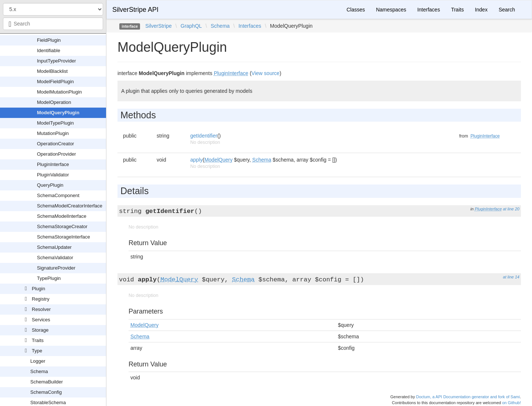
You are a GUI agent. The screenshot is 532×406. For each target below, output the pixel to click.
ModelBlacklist (52, 71)
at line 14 (511, 277)
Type (37, 351)
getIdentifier (204, 136)
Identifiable (49, 50)
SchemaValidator (55, 258)
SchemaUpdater (54, 247)
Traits (38, 340)
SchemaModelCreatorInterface (70, 206)
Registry (41, 299)
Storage (40, 330)
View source (266, 73)
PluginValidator (53, 175)
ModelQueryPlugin (58, 113)
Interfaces (428, 10)
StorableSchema (48, 402)
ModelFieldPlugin (55, 82)
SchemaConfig (46, 392)
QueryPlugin (50, 185)
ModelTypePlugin (55, 123)
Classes (356, 10)
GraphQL (191, 26)
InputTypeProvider (57, 61)
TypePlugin (49, 278)
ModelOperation (54, 102)
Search (507, 10)
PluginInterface (53, 164)
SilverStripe (158, 26)
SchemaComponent (58, 195)
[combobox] (53, 24)
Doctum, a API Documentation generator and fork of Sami (468, 397)
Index (481, 10)
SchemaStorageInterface (64, 237)
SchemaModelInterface (62, 216)
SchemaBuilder (47, 382)
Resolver (41, 309)
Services (41, 320)
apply (196, 160)
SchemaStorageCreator (62, 226)
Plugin (38, 289)
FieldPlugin (49, 40)
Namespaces (391, 10)
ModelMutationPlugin (59, 92)
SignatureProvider (56, 268)
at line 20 (511, 209)
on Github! (511, 403)
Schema (39, 371)
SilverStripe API (135, 10)
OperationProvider (57, 154)
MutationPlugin (53, 133)
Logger (38, 361)
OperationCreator (55, 144)
